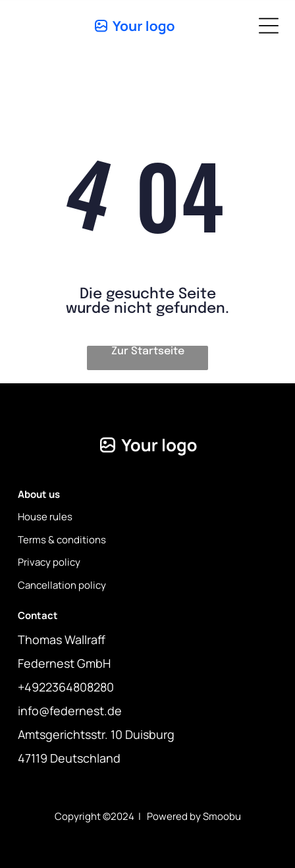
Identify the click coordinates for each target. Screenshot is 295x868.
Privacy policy (49, 562)
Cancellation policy (62, 585)
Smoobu (222, 816)
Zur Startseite (148, 351)
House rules (45, 517)
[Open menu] (269, 26)
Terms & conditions (62, 540)
